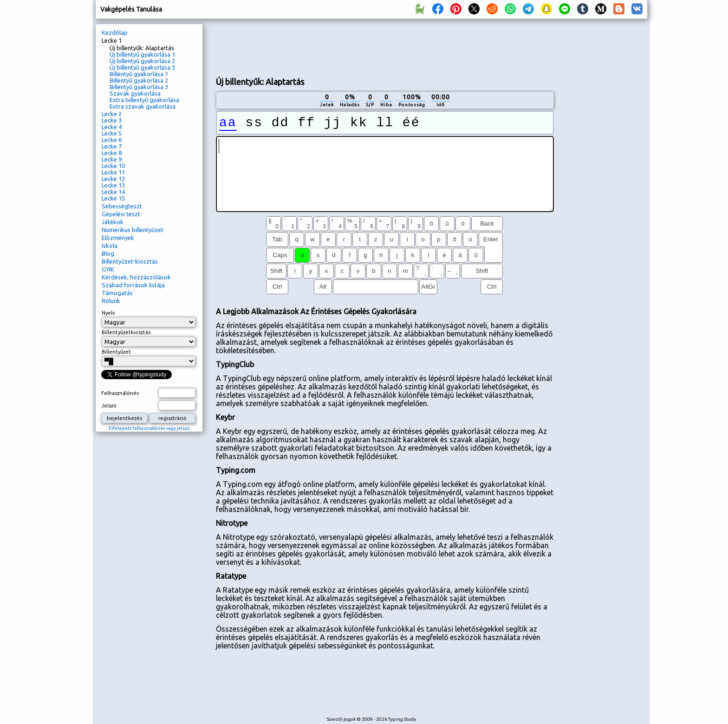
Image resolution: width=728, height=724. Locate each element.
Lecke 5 (112, 133)
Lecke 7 (112, 146)
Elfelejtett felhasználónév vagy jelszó (149, 428)
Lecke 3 (112, 120)
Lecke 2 (112, 114)
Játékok (113, 222)
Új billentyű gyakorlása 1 (142, 54)
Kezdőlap (115, 32)
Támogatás (117, 293)
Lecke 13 (113, 185)
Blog (108, 253)
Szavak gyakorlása (135, 93)
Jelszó (109, 406)
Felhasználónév (120, 393)
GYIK (108, 269)
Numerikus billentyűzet (133, 230)
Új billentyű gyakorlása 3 (142, 67)
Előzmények (118, 238)
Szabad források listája (133, 285)
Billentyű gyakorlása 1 (139, 74)
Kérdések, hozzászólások (136, 277)
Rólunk (111, 301)
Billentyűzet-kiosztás (130, 261)
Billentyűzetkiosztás (126, 332)
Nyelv (108, 313)
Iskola (110, 246)
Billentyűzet (116, 352)
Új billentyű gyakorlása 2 (142, 61)
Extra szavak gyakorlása (143, 106)
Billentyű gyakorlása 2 (139, 80)
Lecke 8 (112, 153)
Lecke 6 (112, 140)
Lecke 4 (112, 127)
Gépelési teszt (121, 214)
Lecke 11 (113, 172)
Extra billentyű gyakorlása (144, 100)
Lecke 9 (112, 159)
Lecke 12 (113, 179)
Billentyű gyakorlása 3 (139, 87)
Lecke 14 (113, 192)
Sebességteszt (122, 206)
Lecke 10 (113, 166)
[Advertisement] (385, 47)
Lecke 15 (113, 198)
